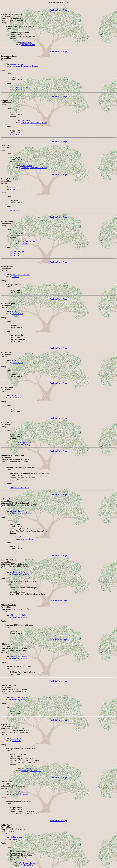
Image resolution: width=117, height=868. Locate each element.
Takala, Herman (17, 64)
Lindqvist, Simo (26, 43)
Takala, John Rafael (18, 187)
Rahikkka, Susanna (28, 45)
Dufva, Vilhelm (17, 511)
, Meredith (16, 277)
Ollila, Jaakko (16, 739)
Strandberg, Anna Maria (21, 617)
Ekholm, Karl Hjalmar (19, 615)
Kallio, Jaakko (16, 837)
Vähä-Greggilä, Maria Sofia (31, 771)
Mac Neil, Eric (15, 253)
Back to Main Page (58, 10)
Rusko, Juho (25, 537)
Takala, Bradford (16, 210)
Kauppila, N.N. (26, 442)
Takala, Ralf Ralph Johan (19, 87)
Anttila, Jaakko (26, 769)
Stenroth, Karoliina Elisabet (22, 513)
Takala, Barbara (16, 90)
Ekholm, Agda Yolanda (20, 574)
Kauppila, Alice (16, 135)
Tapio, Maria (16, 741)
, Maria (15, 839)
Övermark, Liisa (27, 539)
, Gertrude (16, 189)
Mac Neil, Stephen (17, 251)
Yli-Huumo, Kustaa (27, 863)
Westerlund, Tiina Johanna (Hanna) (25, 66)
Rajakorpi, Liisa (27, 865)
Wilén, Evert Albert (18, 572)
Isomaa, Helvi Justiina (20, 794)
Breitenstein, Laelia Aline (19, 488)
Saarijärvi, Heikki (18, 792)
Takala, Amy (26, 444)
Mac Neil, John (17, 312)
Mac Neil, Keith (16, 256)
